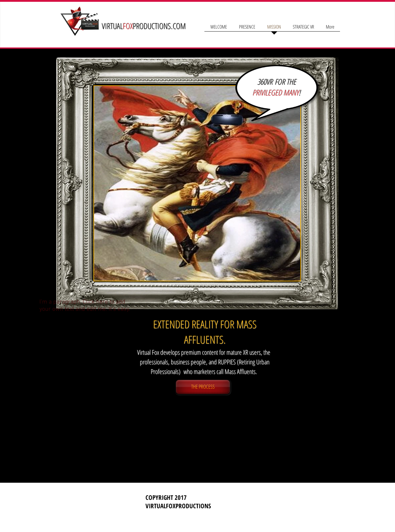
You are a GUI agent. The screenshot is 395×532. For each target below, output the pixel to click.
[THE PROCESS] (203, 387)
